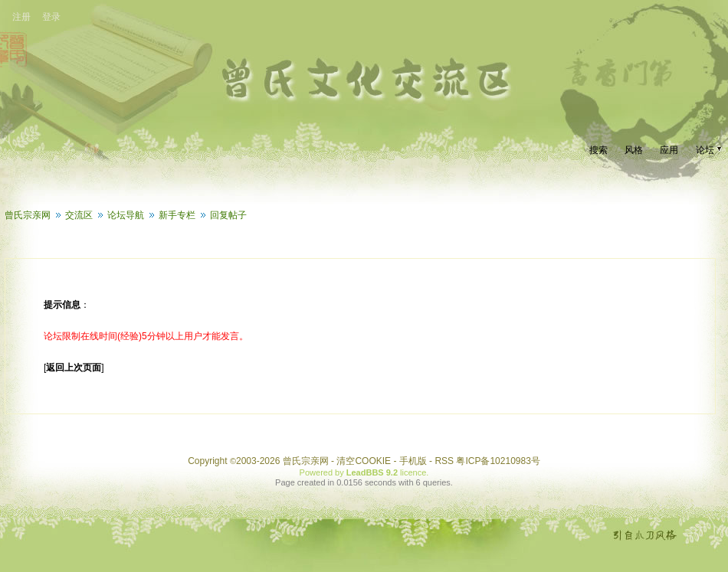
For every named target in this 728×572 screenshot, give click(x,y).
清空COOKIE (364, 461)
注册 (21, 17)
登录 (51, 17)
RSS (444, 461)
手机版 (413, 461)
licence (413, 472)
